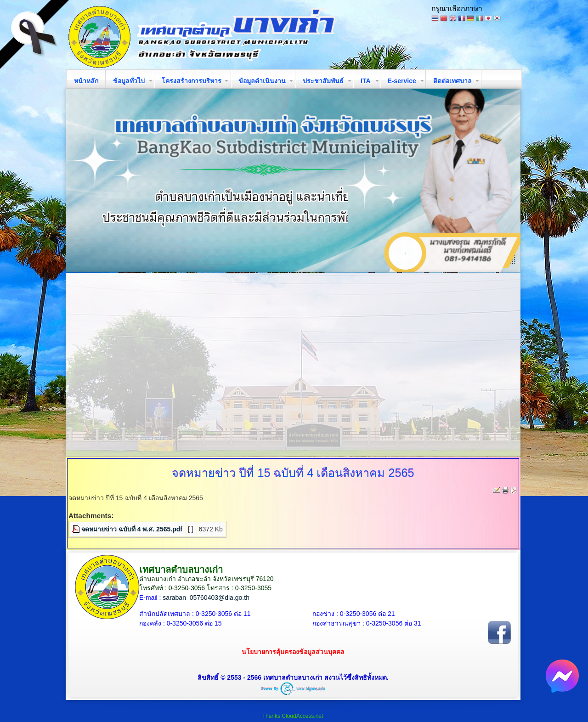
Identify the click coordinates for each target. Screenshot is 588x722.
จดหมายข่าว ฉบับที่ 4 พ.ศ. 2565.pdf (132, 529)
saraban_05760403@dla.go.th (206, 598)
